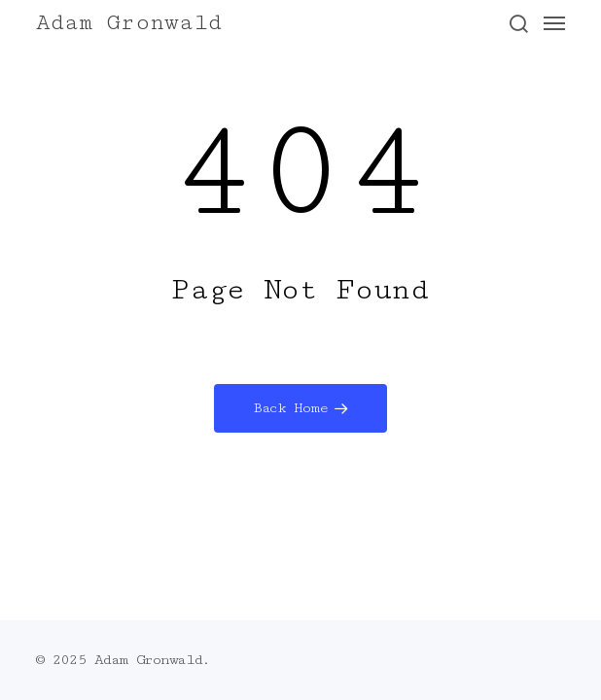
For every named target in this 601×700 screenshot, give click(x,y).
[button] (518, 23)
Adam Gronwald (129, 23)
